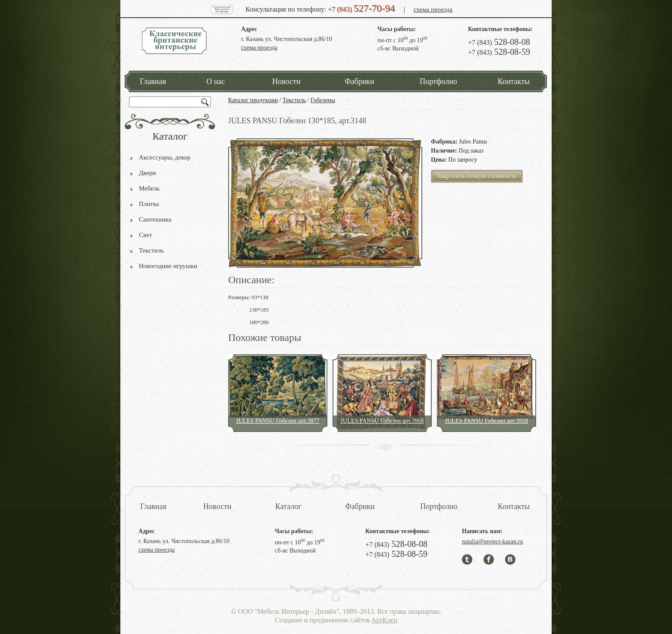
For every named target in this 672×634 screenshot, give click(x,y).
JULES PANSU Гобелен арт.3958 (487, 421)
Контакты (514, 81)
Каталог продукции (253, 100)
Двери (147, 173)
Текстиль (294, 100)
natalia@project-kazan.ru (493, 542)
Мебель (149, 188)
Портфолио (438, 81)
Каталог (288, 506)
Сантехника (155, 219)
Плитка (149, 204)
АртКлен (385, 620)
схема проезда (433, 9)
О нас (215, 81)
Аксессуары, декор (165, 157)
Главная (153, 81)
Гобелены (323, 100)
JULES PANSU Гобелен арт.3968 (382, 421)
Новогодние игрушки (168, 266)
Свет (145, 235)
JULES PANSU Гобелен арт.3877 (278, 421)
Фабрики (359, 81)
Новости (286, 81)
